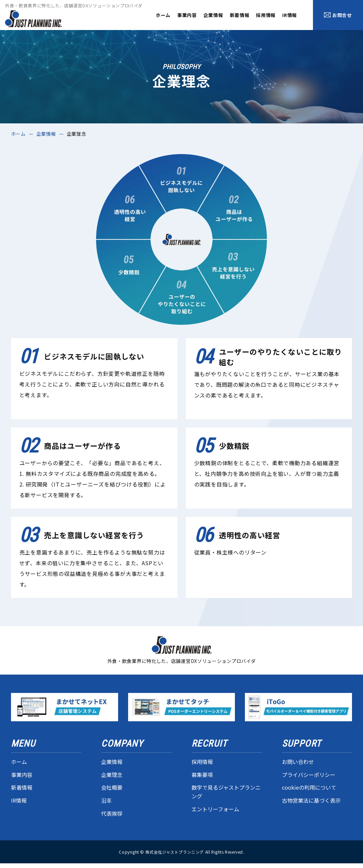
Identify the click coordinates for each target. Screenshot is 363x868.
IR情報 (290, 15)
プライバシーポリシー (309, 775)
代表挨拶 (112, 813)
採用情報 (266, 15)
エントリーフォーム (215, 809)
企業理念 (112, 775)
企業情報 (213, 15)
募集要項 (202, 775)
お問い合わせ (298, 762)
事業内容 (187, 15)
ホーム (163, 15)
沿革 (106, 800)
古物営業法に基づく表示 (311, 800)
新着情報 (240, 15)
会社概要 (112, 787)
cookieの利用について (309, 787)
